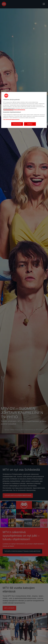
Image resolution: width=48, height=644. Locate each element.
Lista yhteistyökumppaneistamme (11, 119)
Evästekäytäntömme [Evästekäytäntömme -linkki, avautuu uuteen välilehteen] (8, 110)
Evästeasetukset (17, 124)
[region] (24, 110)
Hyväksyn (30, 124)
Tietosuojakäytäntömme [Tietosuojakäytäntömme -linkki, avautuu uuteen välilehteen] (19, 110)
